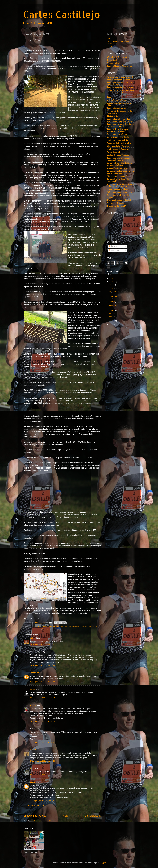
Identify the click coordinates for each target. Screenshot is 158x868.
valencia (54, 629)
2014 (112, 285)
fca (97, 626)
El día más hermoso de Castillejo (119, 200)
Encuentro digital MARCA (117, 206)
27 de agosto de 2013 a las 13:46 (42, 761)
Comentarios (114, 250)
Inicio (65, 816)
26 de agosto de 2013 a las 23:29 (42, 721)
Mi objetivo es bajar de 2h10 (118, 140)
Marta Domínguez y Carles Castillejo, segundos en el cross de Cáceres (120, 95)
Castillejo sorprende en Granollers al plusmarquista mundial (121, 125)
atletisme (60, 626)
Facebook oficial (113, 63)
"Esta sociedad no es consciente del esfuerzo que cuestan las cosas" (121, 78)
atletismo (67, 626)
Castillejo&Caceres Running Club (119, 66)
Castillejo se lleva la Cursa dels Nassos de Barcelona (119, 159)
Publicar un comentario (36, 806)
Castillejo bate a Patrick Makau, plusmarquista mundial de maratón (120, 120)
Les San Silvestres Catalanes (118, 155)
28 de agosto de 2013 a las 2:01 (42, 775)
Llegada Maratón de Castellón (118, 168)
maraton (27, 629)
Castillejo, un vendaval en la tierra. (120, 87)
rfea (40, 629)
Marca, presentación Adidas (117, 189)
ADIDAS (110, 38)
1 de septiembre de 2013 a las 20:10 (43, 801)
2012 (112, 321)
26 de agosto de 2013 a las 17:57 (42, 644)
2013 (112, 288)
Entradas (113, 246)
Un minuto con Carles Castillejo (119, 137)
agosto (112, 310)
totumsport (46, 629)
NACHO (33, 782)
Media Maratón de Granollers (118, 149)
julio (111, 314)
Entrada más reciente (35, 816)
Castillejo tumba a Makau (116, 108)
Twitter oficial (112, 60)
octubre (112, 302)
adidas (46, 626)
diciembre (113, 291)
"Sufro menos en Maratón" (117, 176)
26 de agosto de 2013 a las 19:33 (42, 665)
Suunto (110, 46)
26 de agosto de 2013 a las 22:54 (42, 698)
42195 (40, 626)
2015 (112, 282)
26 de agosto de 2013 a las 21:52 (42, 682)
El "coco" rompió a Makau (117, 100)
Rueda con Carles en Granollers (119, 143)
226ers (34, 626)
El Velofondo (35, 750)
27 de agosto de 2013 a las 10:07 (42, 742)
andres (33, 638)
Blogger (103, 863)
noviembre (113, 296)
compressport (90, 626)
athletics (52, 626)
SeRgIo (33, 689)
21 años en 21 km (114, 116)
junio (111, 317)
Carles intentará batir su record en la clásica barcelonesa (121, 172)
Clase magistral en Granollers (118, 146)
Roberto (33, 706)
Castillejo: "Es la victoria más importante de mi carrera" (118, 130)
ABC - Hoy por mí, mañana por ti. (119, 192)
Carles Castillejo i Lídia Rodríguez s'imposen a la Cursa (120, 164)
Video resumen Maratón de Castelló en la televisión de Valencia (120, 185)
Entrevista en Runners (115, 203)
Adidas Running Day (115, 152)
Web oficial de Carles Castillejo (119, 57)
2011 (112, 324)
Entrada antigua (93, 816)
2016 (112, 278)
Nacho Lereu (35, 673)
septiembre (113, 305)
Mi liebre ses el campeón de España (121, 90)
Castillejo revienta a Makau (117, 134)
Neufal (32, 769)
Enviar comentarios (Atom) (44, 821)
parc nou (34, 629)
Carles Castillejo (62, 14)
